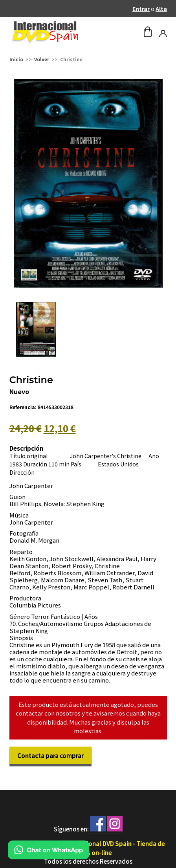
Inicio (16, 59)
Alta (161, 9)
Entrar (141, 9)
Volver (42, 59)
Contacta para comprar (50, 755)
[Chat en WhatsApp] (49, 857)
